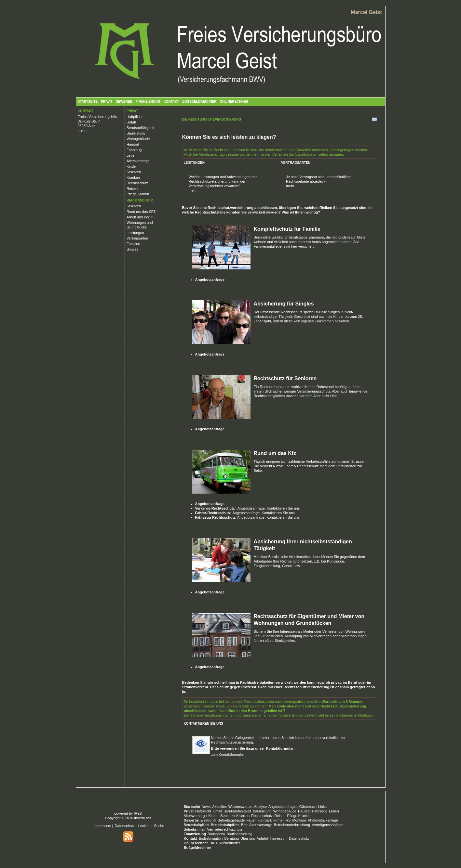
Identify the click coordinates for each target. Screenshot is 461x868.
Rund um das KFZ (141, 212)
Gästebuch (308, 807)
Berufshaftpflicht (197, 825)
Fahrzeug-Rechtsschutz (215, 517)
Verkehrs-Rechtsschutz (216, 508)
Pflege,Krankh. (138, 194)
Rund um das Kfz (275, 453)
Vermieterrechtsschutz (225, 829)
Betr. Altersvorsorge (257, 825)
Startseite (88, 102)
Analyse (260, 807)
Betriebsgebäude (231, 820)
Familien (133, 244)
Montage (299, 820)
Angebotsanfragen (283, 807)
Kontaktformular (280, 748)
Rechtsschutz (137, 183)
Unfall (131, 122)
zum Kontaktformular (228, 755)
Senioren (134, 172)
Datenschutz (125, 826)
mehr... (83, 130)
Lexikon (144, 826)
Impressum (102, 826)
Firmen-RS (282, 820)
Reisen (132, 188)
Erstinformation (210, 838)
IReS (138, 813)
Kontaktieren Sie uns (283, 508)
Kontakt (171, 102)
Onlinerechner (234, 102)
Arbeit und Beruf (140, 217)
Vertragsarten (137, 238)
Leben (132, 155)
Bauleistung (136, 133)
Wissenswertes (240, 807)
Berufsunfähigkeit (140, 128)
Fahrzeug (134, 150)
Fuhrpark (264, 820)
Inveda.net (142, 818)
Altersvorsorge (138, 161)
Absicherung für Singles (284, 304)
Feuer (251, 820)
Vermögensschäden (327, 825)
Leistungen (135, 233)
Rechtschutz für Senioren (285, 378)
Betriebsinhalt (195, 829)
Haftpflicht (135, 117)
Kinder (132, 166)
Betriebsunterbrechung (292, 825)
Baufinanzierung (239, 834)
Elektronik (208, 820)
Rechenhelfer (229, 843)
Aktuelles (219, 807)
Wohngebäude (138, 139)
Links (322, 807)
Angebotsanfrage (210, 279)
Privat (107, 102)
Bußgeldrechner (200, 102)
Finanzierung (148, 102)
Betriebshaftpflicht (225, 825)
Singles (132, 249)
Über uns (248, 838)
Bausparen (216, 834)
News (206, 807)
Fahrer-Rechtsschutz (213, 513)
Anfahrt (262, 838)
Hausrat (133, 144)
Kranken (133, 177)
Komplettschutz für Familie (287, 229)
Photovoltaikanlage (323, 820)
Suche (159, 826)
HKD (213, 843)
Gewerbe (124, 102)
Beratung (231, 838)
